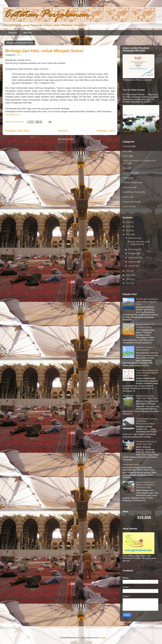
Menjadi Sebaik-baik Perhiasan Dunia (145, 326)
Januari (132, 266)
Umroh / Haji (128, 173)
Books (126, 156)
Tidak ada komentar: (15, 122)
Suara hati (127, 206)
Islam (125, 151)
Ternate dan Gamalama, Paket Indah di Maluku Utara (147, 301)
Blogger (102, 638)
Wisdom (126, 197)
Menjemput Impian (131, 464)
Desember (134, 238)
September (134, 257)
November (134, 249)
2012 (129, 283)
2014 (129, 279)
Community (128, 187)
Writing (126, 178)
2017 (129, 234)
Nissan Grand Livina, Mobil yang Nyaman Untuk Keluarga (146, 485)
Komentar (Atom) (66, 139)
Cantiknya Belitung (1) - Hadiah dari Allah (147, 443)
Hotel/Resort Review (132, 192)
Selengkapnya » (13, 115)
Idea (19, 55)
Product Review (130, 202)
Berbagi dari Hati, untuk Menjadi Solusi (44, 51)
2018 (129, 230)
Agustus (133, 262)
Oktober (133, 253)
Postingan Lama (106, 131)
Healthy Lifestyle (130, 182)
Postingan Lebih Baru (17, 131)
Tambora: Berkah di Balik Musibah (145, 349)
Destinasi (13, 33)
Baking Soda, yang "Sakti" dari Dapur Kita (146, 397)
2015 (129, 275)
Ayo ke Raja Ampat (134, 90)
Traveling (127, 146)
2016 (129, 271)
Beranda (27, 33)
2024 (129, 222)
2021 (129, 226)
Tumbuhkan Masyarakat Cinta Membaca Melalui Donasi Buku (147, 373)
